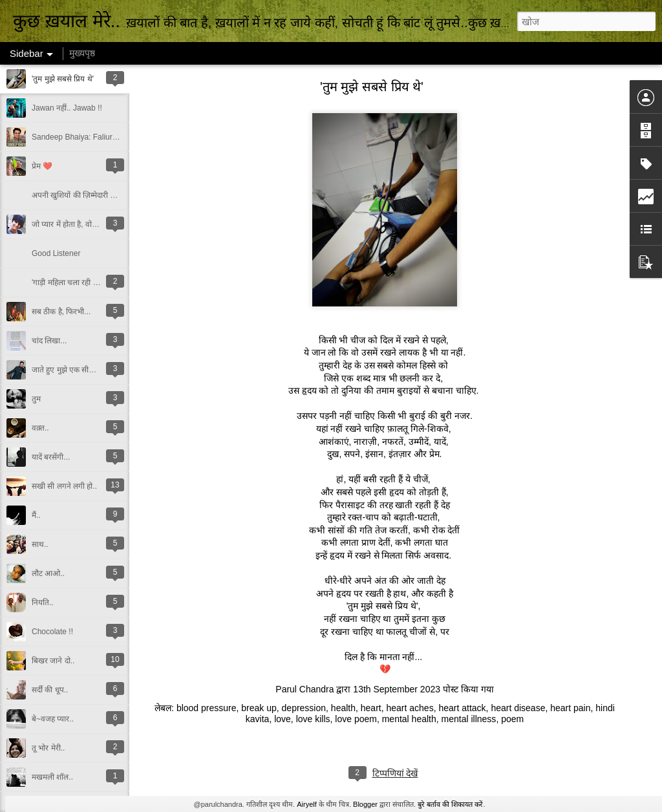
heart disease (518, 708)
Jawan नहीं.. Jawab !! (67, 108)
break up (259, 708)
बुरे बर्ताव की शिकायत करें (450, 804)
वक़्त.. (40, 428)
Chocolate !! (52, 632)
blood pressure (207, 708)
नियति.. (43, 603)
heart (371, 708)
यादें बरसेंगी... (51, 457)
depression (304, 708)
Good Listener (56, 253)
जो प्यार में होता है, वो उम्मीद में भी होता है (90, 224)
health (343, 708)
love (283, 719)
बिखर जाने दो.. (53, 661)
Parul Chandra (304, 689)
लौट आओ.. (48, 573)
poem (512, 719)
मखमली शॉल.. (52, 777)
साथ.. (40, 544)
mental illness (469, 719)
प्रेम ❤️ (42, 166)
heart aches (410, 708)
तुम (36, 399)
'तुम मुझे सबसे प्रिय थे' (63, 79)
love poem (356, 719)
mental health (409, 719)
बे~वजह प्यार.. (53, 719)
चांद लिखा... (49, 341)
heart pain (570, 708)
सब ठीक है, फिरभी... (61, 312)
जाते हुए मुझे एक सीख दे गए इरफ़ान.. (85, 370)
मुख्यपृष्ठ (82, 53)
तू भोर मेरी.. (48, 748)
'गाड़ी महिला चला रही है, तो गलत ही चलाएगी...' (99, 283)
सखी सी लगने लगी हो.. (64, 486)
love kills (313, 719)
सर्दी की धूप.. (50, 690)
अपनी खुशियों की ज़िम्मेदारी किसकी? (83, 195)
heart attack (462, 708)
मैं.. (36, 515)
